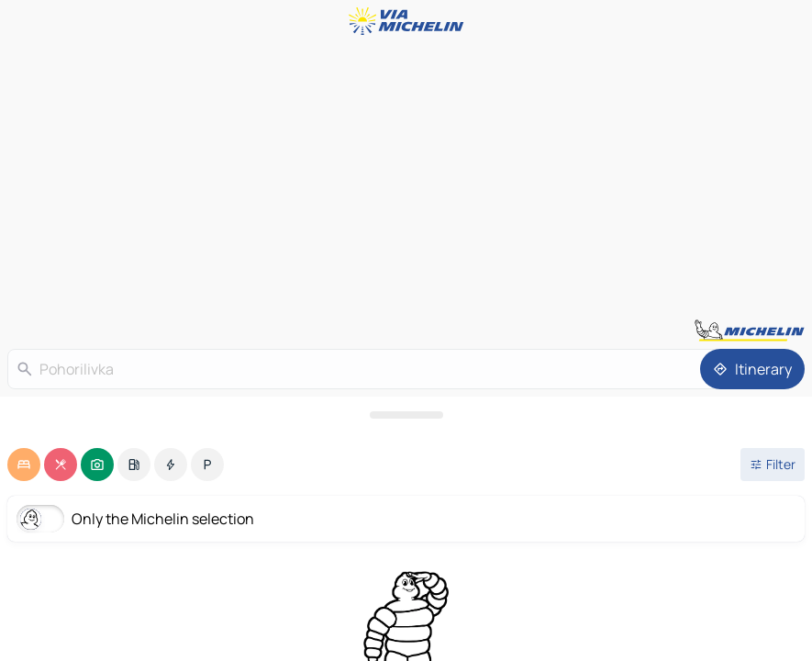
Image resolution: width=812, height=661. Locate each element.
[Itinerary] (752, 369)
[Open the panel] (406, 415)
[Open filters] (773, 465)
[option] (24, 465)
